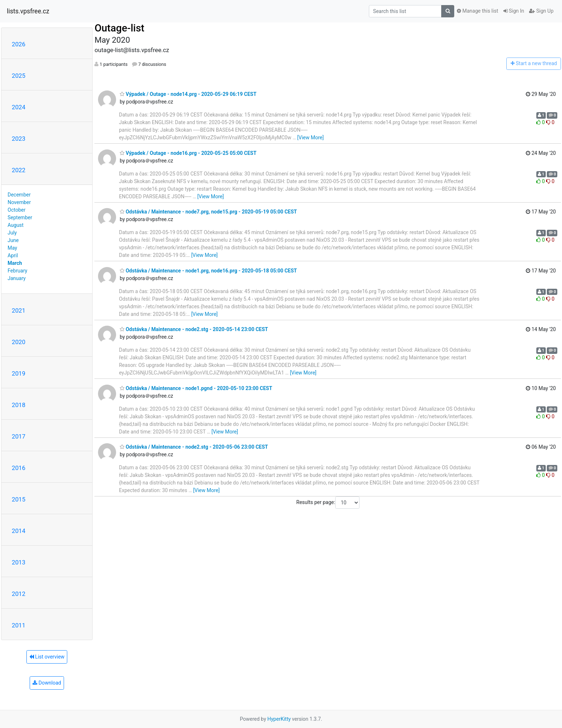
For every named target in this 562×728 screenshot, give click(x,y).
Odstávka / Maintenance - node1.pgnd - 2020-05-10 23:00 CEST (196, 388)
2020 (19, 342)
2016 (19, 468)
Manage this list (477, 11)
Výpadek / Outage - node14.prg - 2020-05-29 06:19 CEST (188, 94)
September (20, 217)
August (16, 225)
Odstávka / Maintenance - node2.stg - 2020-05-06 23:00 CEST (194, 447)
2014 (19, 531)
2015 (19, 499)
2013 (19, 562)
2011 (19, 625)
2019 (19, 373)
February (17, 271)
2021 (19, 310)
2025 (19, 76)
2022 (19, 170)
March (15, 263)
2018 (19, 405)
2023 (19, 139)
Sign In (514, 11)
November (19, 202)
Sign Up (541, 11)
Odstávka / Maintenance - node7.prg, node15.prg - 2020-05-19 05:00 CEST (208, 212)
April (13, 255)
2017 (19, 436)
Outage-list (119, 28)
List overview (47, 657)
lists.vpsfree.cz (28, 11)
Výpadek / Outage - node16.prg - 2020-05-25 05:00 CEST (188, 153)
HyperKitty (279, 719)
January (17, 278)
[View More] (310, 137)
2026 (19, 44)
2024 (19, 107)
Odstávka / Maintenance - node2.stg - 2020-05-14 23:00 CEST (194, 329)
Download (47, 683)
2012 (19, 594)
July (12, 233)
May (12, 248)
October (16, 210)
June (13, 240)
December (19, 195)
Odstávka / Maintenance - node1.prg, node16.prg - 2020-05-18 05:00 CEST (208, 271)
